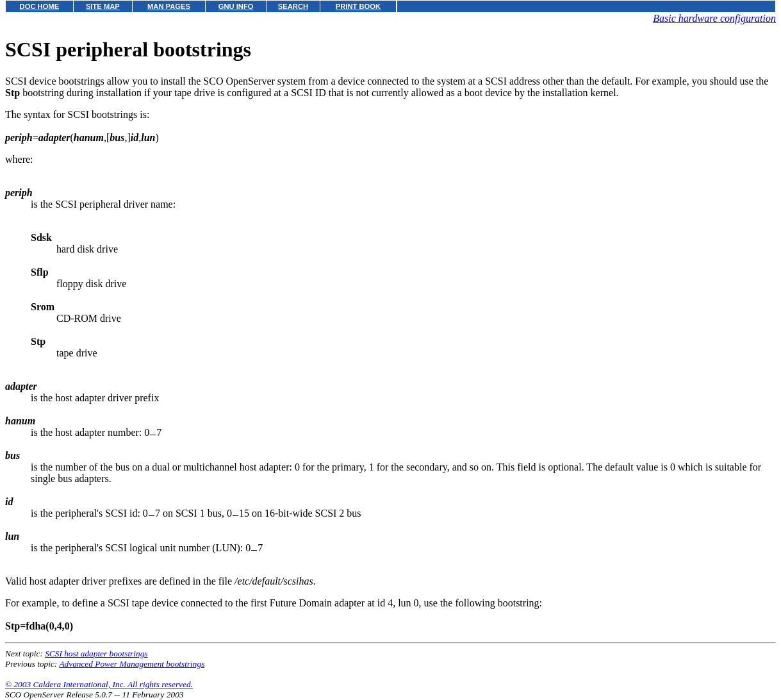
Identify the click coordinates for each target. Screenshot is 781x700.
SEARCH (293, 6)
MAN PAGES (169, 6)
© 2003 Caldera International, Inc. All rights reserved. (99, 684)
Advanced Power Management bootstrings (132, 664)
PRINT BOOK (358, 6)
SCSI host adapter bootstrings (96, 654)
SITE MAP (103, 6)
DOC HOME (40, 6)
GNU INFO (236, 6)
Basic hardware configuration (714, 18)
